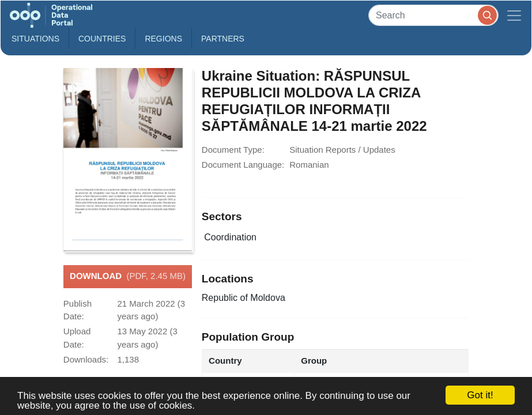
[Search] (433, 15)
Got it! (480, 395)
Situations (35, 39)
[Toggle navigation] (514, 15)
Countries (102, 39)
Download (128, 277)
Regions (163, 39)
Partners (223, 39)
